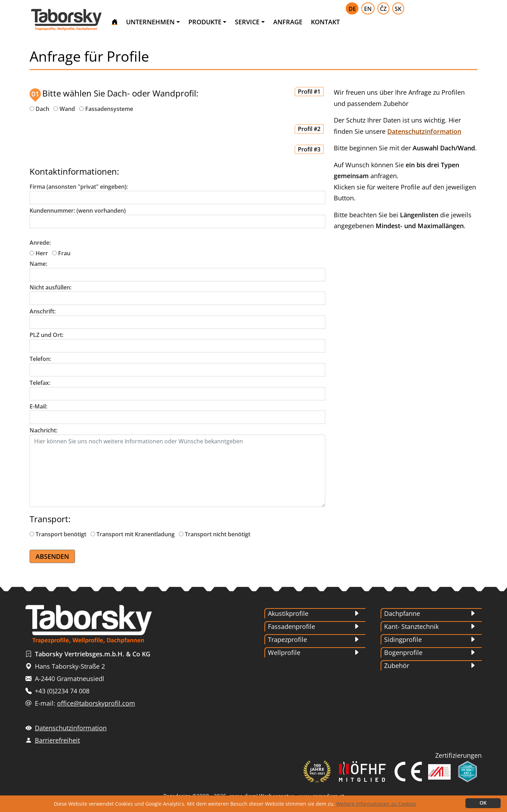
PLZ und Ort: (46, 335)
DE (352, 9)
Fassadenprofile (292, 626)
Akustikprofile (288, 613)
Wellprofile (284, 652)
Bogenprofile (403, 652)
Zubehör (397, 666)
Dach (42, 109)
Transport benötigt (58, 534)
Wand (67, 109)
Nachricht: (43, 430)
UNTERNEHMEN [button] (150, 22)
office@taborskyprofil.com (96, 703)
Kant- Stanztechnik (411, 626)
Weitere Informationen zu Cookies (376, 804)
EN (368, 9)
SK (398, 9)
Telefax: (40, 383)
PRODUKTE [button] (205, 22)
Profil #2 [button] (309, 129)
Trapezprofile (287, 639)
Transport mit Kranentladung (133, 534)
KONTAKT (325, 22)
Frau (61, 253)
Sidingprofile (403, 639)
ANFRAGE (288, 22)
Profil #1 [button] (309, 92)
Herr (39, 253)
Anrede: (40, 243)
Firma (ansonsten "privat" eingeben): (79, 187)
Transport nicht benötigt (215, 534)
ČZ (383, 9)
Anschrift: (43, 311)
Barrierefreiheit (57, 740)
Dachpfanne (402, 613)
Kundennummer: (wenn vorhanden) (78, 211)
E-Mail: (38, 406)
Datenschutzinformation (424, 131)
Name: (38, 264)
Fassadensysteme (109, 109)
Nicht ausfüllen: (51, 287)
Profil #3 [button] (309, 149)
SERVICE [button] (247, 22)
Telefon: (40, 359)
